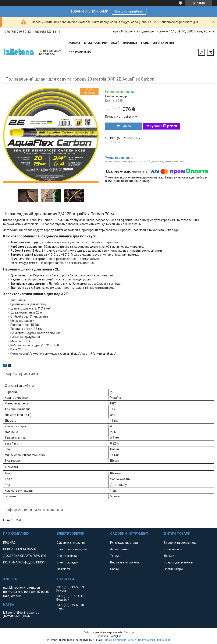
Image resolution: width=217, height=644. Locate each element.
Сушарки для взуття (71, 543)
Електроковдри (68, 562)
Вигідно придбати (129, 11)
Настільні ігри (173, 569)
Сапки (114, 569)
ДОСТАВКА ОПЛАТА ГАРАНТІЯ (25, 556)
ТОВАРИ (74, 43)
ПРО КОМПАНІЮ (80, 52)
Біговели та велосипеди (181, 543)
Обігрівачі (64, 569)
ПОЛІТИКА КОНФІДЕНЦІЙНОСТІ (25, 562)
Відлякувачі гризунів (125, 562)
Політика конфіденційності (154, 640)
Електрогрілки (67, 556)
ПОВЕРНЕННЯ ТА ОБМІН (158, 43)
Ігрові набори (173, 549)
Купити (126, 126)
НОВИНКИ (130, 43)
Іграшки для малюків (178, 562)
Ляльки (169, 556)
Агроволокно (119, 549)
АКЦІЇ (115, 43)
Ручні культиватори (124, 543)
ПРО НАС (9, 543)
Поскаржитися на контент (121, 640)
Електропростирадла (72, 549)
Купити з (163, 126)
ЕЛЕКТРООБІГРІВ (95, 43)
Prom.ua (129, 632)
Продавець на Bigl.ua (109, 636)
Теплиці (116, 556)
